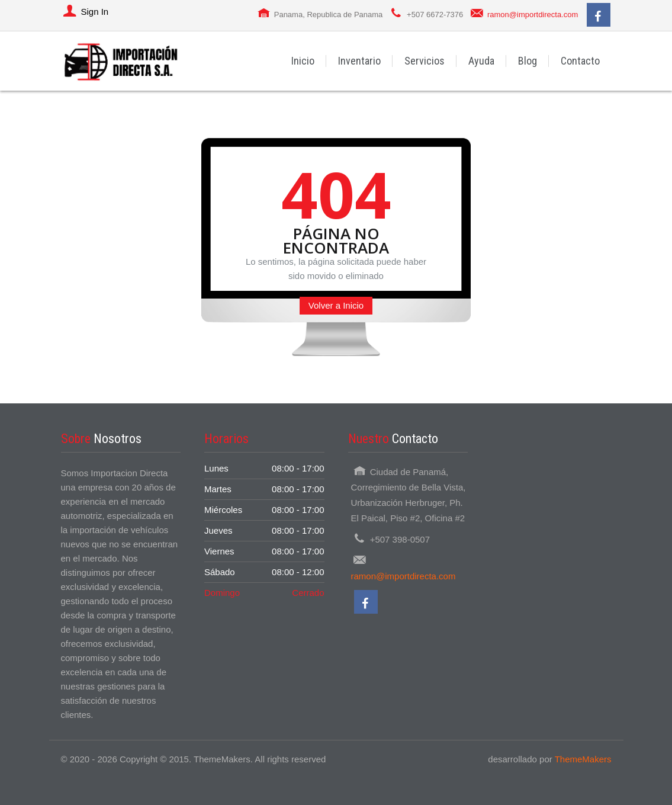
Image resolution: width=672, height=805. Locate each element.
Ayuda (481, 61)
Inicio (303, 61)
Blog (528, 61)
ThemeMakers (583, 759)
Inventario (359, 61)
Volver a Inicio (336, 305)
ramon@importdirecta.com (533, 15)
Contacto (580, 61)
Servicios (425, 61)
